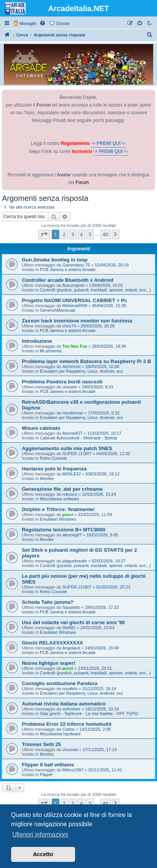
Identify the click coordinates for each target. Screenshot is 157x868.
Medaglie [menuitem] (28, 23)
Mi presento (51, 351)
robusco (70, 494)
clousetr (70, 387)
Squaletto (71, 607)
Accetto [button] (43, 854)
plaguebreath (75, 561)
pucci (68, 515)
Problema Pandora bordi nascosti (62, 382)
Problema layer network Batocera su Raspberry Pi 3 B (86, 361)
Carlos (69, 729)
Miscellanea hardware (60, 734)
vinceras (70, 750)
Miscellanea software (60, 499)
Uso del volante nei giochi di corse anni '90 (73, 622)
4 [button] (81, 234)
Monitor (47, 478)
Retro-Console (53, 458)
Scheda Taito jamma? (48, 602)
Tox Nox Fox (75, 346)
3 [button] (73, 234)
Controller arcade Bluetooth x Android (68, 280)
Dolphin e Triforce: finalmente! (58, 509)
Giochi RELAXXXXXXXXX (52, 643)
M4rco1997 (73, 770)
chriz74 (69, 326)
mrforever (71, 709)
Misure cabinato (41, 428)
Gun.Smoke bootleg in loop (55, 260)
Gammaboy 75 (76, 265)
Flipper (46, 774)
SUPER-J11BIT (77, 454)
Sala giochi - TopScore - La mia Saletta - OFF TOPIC (89, 713)
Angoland (71, 648)
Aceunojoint (74, 285)
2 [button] (64, 234)
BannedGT (73, 433)
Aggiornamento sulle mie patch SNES (67, 448)
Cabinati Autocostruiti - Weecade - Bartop (78, 438)
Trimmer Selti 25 (41, 744)
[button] (44, 234)
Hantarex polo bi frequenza (54, 469)
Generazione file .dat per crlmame (62, 489)
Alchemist (72, 367)
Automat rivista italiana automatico (64, 704)
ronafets (70, 689)
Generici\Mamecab (57, 310)
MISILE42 (72, 474)
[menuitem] (43, 23)
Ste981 (69, 628)
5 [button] (90, 234)
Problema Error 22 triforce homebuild (67, 724)
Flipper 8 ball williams (48, 765)
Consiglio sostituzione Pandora (60, 683)
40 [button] (105, 234)
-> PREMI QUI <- (109, 143)
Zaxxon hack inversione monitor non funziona (77, 321)
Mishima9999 (75, 306)
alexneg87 (72, 535)
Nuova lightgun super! (49, 663)
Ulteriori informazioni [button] (40, 834)
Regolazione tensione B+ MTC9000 (64, 530)
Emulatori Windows (58, 519)
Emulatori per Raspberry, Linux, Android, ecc (81, 371)
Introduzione (37, 341)
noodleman (73, 413)
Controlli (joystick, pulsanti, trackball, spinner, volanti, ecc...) (95, 290)
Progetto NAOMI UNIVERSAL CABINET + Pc (74, 300)
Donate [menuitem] (63, 23)
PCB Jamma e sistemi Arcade (68, 270)
